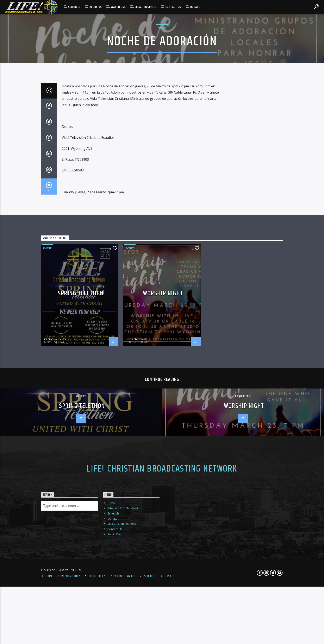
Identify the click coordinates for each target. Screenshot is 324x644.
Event (162, 100)
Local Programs (146, 7)
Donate (195, 7)
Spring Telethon (81, 450)
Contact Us (173, 7)
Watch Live (118, 7)
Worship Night (163, 450)
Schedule (74, 7)
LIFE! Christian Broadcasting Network (162, 626)
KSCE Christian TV (55, 496)
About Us (96, 7)
